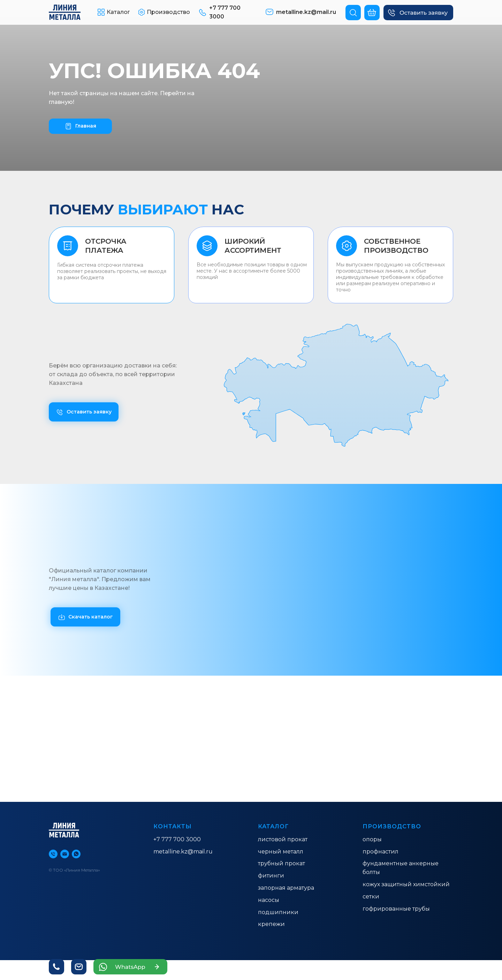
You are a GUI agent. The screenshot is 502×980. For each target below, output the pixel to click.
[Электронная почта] (65, 854)
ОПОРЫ (372, 839)
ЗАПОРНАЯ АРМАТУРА (286, 888)
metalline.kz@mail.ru (183, 852)
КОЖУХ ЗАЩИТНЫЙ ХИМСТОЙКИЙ (406, 884)
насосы (269, 900)
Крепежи (271, 924)
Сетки (371, 897)
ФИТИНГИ (271, 876)
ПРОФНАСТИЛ (381, 852)
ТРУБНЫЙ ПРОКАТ (282, 863)
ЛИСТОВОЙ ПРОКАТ (283, 839)
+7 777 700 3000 (177, 839)
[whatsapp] (76, 854)
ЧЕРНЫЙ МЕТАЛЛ (281, 852)
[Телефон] (53, 854)
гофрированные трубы (396, 909)
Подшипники (278, 912)
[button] (418, 13)
